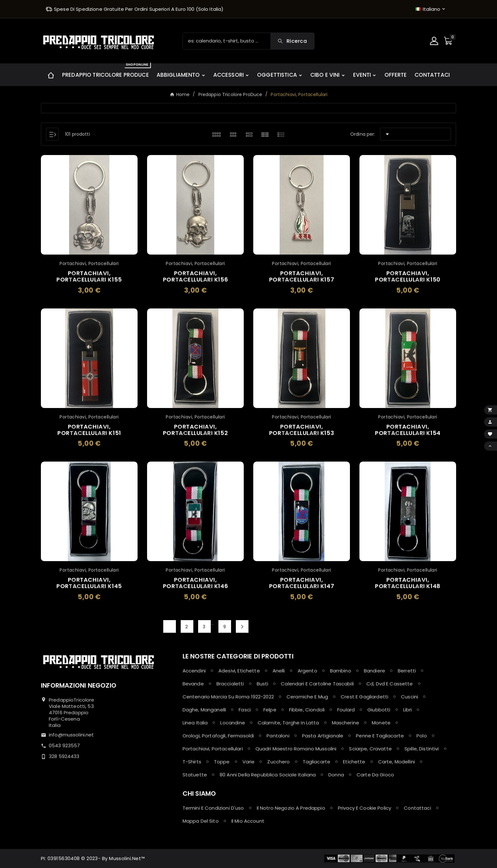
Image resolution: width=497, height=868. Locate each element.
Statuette (195, 775)
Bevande (193, 684)
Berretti (407, 671)
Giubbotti (379, 710)
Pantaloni (278, 736)
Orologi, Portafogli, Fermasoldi (218, 736)
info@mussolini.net (71, 735)
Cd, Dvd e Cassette (390, 684)
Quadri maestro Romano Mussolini (296, 749)
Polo (422, 736)
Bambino (341, 671)
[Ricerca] (227, 41)
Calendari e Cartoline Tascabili (317, 684)
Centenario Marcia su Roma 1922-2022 (228, 697)
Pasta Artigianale (323, 736)
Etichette (354, 762)
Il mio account (248, 821)
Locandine (232, 723)
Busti (263, 684)
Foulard (346, 710)
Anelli (279, 671)
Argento (307, 671)
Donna (336, 775)
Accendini (194, 671)
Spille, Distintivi (422, 749)
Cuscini (410, 697)
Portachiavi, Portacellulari (213, 749)
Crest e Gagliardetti (365, 697)
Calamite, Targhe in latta (288, 723)
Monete (381, 723)
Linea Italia (195, 723)
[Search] (292, 41)
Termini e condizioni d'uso (213, 808)
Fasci (245, 710)
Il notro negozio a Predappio (291, 808)
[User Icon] (435, 41)
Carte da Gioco (375, 775)
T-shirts (192, 762)
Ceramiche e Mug (307, 697)
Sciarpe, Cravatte (370, 749)
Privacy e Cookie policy (365, 808)
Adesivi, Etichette (239, 671)
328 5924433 (64, 756)
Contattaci (417, 808)
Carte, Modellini (397, 762)
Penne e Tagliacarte (380, 736)
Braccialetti (230, 684)
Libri (408, 710)
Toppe (222, 762)
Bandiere (374, 671)
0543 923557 (65, 745)
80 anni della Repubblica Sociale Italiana (268, 775)
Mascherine (346, 723)
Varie (249, 762)
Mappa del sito (201, 821)
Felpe (270, 710)
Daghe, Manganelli (204, 710)
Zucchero (278, 762)
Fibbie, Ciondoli (307, 710)
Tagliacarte (317, 762)
